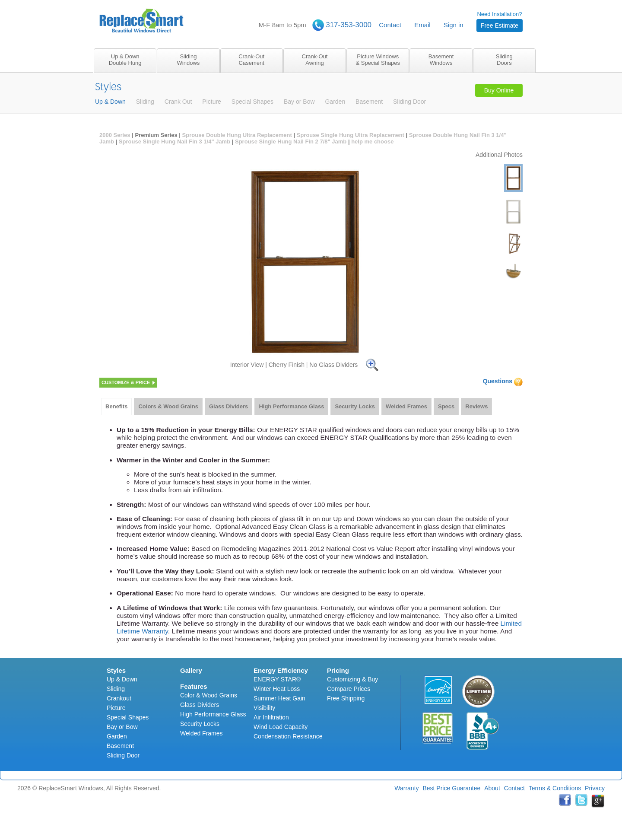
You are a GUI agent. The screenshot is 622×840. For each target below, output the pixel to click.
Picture (116, 708)
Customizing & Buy (352, 679)
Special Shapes (128, 717)
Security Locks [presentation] (355, 406)
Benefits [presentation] (116, 406)
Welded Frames (202, 733)
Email (422, 25)
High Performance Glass (213, 714)
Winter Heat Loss (277, 689)
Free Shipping (346, 698)
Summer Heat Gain (279, 698)
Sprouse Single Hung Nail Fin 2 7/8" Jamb (291, 142)
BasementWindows (441, 60)
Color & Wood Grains (209, 695)
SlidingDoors (504, 60)
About (492, 788)
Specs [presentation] (446, 406)
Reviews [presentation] (476, 406)
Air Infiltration (271, 717)
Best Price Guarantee (451, 788)
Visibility (264, 708)
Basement (120, 746)
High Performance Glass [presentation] (291, 406)
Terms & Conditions (555, 788)
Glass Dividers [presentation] (228, 406)
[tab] (116, 407)
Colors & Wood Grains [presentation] (168, 406)
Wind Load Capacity (281, 727)
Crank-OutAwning (315, 60)
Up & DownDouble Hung (125, 60)
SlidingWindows (189, 60)
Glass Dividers (200, 705)
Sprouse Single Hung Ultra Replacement (351, 135)
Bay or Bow (122, 727)
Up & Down (122, 679)
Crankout (119, 698)
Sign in (454, 25)
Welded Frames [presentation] (406, 406)
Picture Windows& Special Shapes (378, 60)
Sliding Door (123, 755)
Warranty (406, 788)
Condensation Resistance (288, 736)
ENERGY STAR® (277, 679)
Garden (117, 736)
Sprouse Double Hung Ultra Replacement (237, 135)
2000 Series (115, 135)
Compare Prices (349, 689)
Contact (390, 25)
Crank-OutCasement (251, 60)
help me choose (372, 142)
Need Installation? (500, 21)
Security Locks (200, 724)
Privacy (595, 788)
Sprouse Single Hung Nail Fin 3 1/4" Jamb (175, 142)
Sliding (116, 689)
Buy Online (499, 90)
